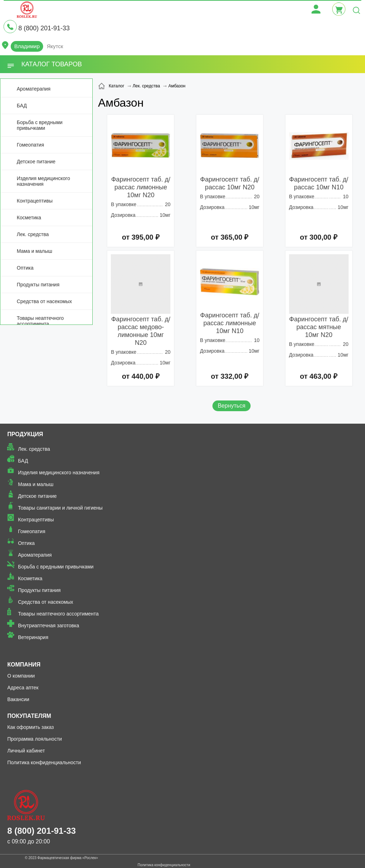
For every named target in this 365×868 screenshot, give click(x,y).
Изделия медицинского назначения (43, 181)
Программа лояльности (34, 739)
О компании (21, 676)
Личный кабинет (26, 751)
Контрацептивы (35, 201)
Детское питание (36, 162)
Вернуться (232, 406)
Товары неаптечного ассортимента (40, 321)
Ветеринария (33, 637)
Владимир (27, 46)
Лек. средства (33, 234)
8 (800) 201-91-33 (44, 28)
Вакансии (18, 699)
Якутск (55, 46)
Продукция (25, 434)
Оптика (25, 268)
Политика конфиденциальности (44, 762)
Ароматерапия (34, 89)
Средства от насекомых (44, 301)
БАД (22, 106)
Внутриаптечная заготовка (48, 626)
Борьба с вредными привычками (40, 125)
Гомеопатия (30, 145)
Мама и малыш (35, 251)
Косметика (29, 218)
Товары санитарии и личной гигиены (60, 508)
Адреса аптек (23, 688)
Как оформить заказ (30, 727)
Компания (24, 665)
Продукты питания (38, 285)
